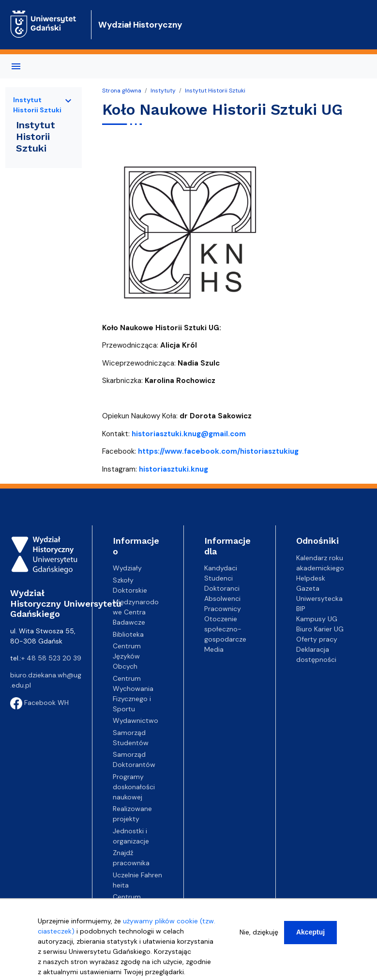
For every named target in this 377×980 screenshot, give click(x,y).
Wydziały (127, 568)
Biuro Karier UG (320, 629)
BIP (301, 609)
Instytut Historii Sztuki (215, 91)
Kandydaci (221, 568)
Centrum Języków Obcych (127, 656)
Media (214, 649)
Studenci (219, 578)
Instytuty (163, 91)
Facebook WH (39, 703)
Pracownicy (223, 609)
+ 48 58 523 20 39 (51, 658)
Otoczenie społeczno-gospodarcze (225, 629)
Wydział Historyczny (140, 25)
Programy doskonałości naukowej (134, 787)
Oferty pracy (317, 639)
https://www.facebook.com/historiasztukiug (218, 451)
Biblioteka (128, 634)
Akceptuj (310, 932)
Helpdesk (311, 578)
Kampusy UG (317, 619)
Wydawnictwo (136, 720)
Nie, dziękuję (259, 932)
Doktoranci (222, 588)
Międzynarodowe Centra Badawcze (136, 612)
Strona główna (122, 91)
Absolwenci (222, 598)
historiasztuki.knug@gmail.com (189, 434)
